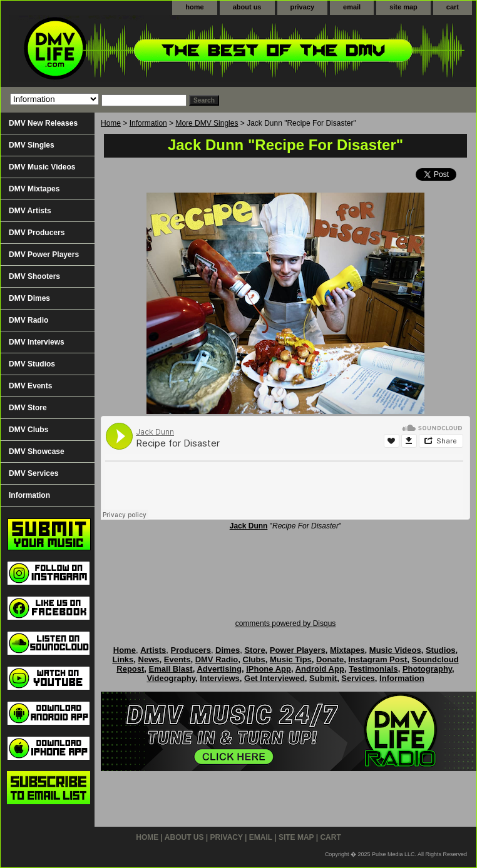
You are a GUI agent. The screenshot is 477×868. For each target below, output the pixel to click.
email (352, 7)
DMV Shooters (34, 276)
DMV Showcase (37, 452)
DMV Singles (32, 145)
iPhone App (269, 669)
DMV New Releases (43, 123)
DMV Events (30, 386)
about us (247, 7)
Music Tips (291, 659)
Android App (320, 669)
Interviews (220, 678)
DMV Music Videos (42, 167)
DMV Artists (30, 211)
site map (403, 7)
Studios (441, 650)
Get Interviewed (274, 678)
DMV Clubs (28, 430)
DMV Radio (28, 320)
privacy (303, 7)
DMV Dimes (29, 298)
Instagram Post (377, 659)
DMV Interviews (37, 342)
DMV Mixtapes (34, 189)
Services (358, 678)
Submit (323, 678)
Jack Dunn (249, 526)
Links (123, 659)
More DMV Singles (207, 123)
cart (453, 7)
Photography (427, 669)
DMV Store (28, 408)
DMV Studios (32, 364)
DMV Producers (37, 233)
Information (148, 123)
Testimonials (373, 669)
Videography (171, 678)
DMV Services (33, 473)
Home (111, 123)
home (194, 7)
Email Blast (171, 669)
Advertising (219, 669)
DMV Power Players (44, 255)
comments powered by (286, 623)
